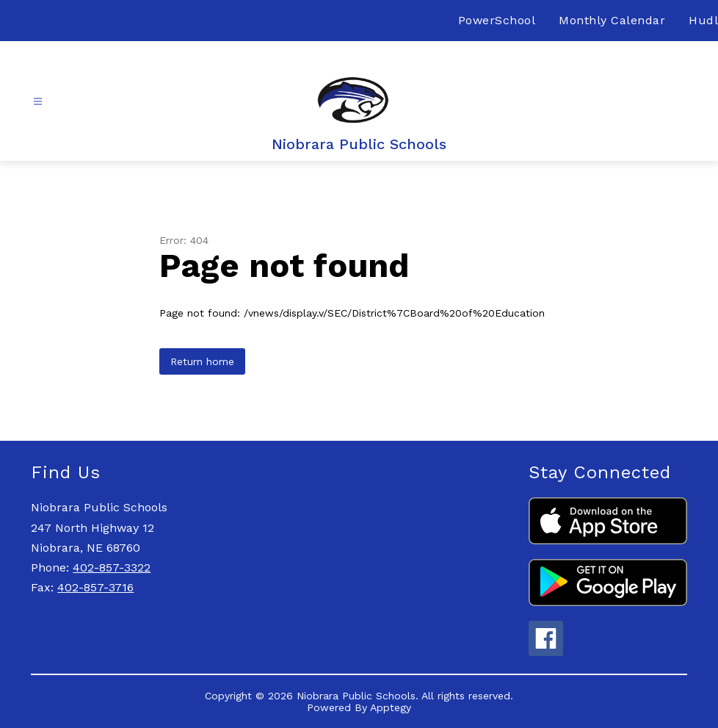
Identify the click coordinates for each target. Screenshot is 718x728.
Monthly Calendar (612, 20)
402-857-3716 (95, 587)
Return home (202, 361)
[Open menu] (38, 102)
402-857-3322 (112, 567)
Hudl (703, 20)
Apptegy (391, 707)
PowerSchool (497, 20)
